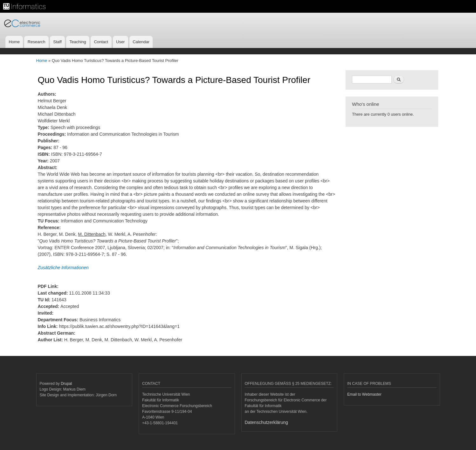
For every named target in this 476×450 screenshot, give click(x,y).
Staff (57, 42)
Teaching (78, 42)
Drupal (66, 384)
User (120, 42)
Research (37, 42)
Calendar (141, 42)
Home (14, 42)
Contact (101, 42)
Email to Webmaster (364, 394)
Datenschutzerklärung (266, 422)
